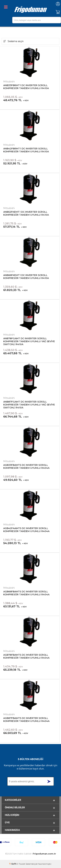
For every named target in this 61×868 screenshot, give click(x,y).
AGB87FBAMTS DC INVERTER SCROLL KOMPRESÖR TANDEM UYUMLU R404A (26, 720)
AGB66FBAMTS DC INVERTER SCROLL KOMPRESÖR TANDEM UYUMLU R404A (26, 593)
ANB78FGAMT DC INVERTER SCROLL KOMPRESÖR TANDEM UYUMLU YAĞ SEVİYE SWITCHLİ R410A (29, 341)
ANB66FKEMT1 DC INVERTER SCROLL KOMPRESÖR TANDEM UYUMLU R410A (26, 277)
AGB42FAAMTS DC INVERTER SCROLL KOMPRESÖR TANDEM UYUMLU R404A (26, 530)
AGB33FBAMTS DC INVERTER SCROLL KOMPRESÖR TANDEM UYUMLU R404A (26, 466)
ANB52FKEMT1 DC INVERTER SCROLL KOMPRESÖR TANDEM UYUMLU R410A (26, 213)
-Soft (13, 864)
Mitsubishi (9, 82)
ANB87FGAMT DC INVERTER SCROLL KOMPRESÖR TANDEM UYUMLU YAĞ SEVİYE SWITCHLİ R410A (29, 405)
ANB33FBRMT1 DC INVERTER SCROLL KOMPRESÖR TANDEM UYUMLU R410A (26, 87)
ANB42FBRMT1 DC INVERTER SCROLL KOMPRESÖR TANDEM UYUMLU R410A (26, 150)
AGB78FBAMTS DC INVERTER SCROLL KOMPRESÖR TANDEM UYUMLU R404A (26, 656)
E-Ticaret (21, 864)
